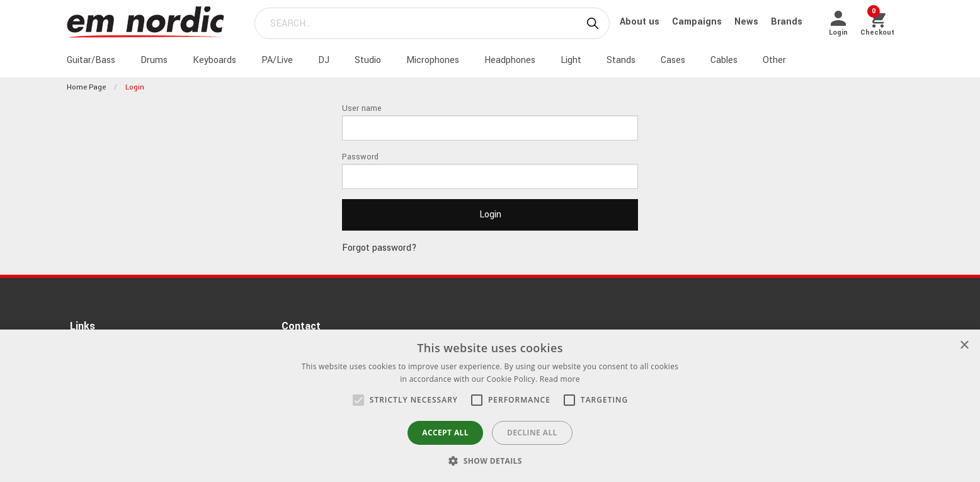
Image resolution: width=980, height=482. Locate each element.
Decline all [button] (532, 433)
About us (641, 22)
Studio (368, 60)
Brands (787, 22)
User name (362, 108)
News (748, 22)
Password (360, 157)
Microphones (433, 60)
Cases (673, 60)
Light (571, 60)
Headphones (510, 60)
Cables (724, 60)
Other (774, 60)
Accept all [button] (445, 433)
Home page (86, 87)
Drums (154, 60)
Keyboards (214, 60)
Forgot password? (379, 248)
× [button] (964, 346)
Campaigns (698, 22)
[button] (358, 400)
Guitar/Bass (91, 60)
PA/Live (277, 60)
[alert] (490, 406)
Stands (621, 60)
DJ (324, 60)
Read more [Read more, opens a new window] (560, 379)
